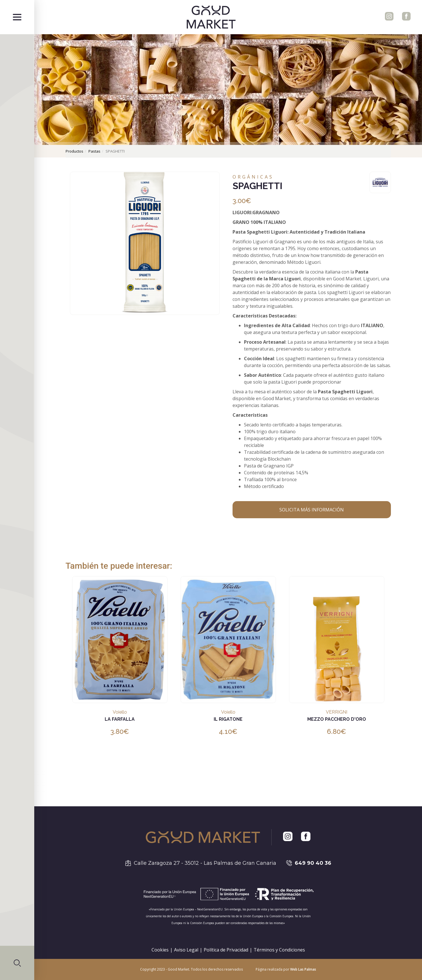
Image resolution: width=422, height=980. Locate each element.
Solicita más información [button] (312, 510)
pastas (94, 151)
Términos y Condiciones (279, 950)
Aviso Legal (186, 950)
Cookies (160, 950)
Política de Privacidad (226, 950)
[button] (17, 963)
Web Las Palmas (303, 969)
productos (74, 151)
